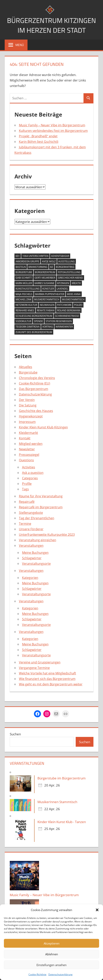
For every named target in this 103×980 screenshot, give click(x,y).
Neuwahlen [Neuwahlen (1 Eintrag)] (47, 305)
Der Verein (27, 400)
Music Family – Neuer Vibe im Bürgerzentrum (52, 125)
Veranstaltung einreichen (38, 540)
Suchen (15, 734)
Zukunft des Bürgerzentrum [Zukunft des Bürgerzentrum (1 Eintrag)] (34, 332)
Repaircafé (27, 502)
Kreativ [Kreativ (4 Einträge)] (76, 283)
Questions (26, 460)
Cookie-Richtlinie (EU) (35, 383)
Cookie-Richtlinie (37, 974)
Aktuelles (26, 367)
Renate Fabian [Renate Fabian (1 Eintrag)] (46, 310)
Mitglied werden (31, 444)
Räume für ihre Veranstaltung (41, 496)
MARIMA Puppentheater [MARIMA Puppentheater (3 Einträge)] (50, 294)
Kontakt (25, 438)
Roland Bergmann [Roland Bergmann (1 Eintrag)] (69, 310)
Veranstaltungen (31, 546)
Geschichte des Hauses (36, 411)
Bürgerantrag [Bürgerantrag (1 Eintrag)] (65, 267)
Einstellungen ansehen (51, 965)
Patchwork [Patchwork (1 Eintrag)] (64, 305)
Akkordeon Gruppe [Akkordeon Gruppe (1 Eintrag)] (27, 261)
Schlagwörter (32, 558)
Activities (29, 467)
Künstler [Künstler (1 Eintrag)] (48, 289)
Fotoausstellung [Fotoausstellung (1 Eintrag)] (69, 272)
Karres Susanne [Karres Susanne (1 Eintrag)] (44, 283)
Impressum (27, 422)
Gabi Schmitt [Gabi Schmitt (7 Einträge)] (24, 278)
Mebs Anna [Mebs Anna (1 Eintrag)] (74, 294)
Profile (27, 484)
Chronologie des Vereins (37, 378)
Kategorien (30, 578)
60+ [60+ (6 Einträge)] (18, 256)
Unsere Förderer (31, 529)
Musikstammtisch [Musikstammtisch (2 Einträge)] (73, 299)
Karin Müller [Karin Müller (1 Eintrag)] (24, 283)
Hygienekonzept (31, 416)
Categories (30, 478)
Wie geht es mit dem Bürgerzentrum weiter (51, 684)
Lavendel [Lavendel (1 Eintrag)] (62, 289)
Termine (25, 524)
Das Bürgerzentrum (34, 389)
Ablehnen (52, 954)
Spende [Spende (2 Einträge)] (38, 321)
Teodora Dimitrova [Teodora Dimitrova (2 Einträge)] (28, 327)
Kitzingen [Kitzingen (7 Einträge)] (63, 283)
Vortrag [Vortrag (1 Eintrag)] (48, 327)
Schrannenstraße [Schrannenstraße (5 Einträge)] (67, 316)
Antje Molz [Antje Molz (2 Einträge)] (49, 261)
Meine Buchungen (35, 553)
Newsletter (27, 449)
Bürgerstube (28, 372)
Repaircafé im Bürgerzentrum (41, 507)
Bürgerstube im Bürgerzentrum (62, 778)
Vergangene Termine (34, 668)
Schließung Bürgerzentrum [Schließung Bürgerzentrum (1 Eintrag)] (34, 316)
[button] (97, 910)
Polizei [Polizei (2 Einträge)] (78, 305)
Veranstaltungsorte (36, 564)
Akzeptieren (52, 943)
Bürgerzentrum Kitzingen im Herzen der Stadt (51, 25)
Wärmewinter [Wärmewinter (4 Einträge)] (64, 327)
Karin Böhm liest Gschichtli (39, 142)
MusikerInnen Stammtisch (57, 802)
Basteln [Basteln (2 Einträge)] (21, 267)
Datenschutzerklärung (60, 974)
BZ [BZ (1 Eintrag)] (52, 267)
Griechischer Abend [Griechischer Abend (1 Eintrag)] (70, 278)
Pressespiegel (29, 455)
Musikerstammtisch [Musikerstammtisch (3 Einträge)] (47, 299)
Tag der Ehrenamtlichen (37, 518)
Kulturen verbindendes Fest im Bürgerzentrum (53, 131)
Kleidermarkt (28, 433)
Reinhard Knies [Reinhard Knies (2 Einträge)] (25, 310)
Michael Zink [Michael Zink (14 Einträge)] (24, 299)
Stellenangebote (31, 513)
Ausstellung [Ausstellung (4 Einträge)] (67, 261)
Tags (25, 489)
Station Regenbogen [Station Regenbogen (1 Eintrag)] (59, 321)
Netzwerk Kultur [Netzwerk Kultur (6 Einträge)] (26, 305)
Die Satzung (28, 405)
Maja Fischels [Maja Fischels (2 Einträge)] (24, 294)
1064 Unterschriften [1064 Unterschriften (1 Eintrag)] (35, 256)
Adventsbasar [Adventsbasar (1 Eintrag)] (60, 256)
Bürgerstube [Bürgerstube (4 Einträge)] (24, 272)
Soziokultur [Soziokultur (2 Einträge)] (23, 321)
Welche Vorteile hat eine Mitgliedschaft (48, 673)
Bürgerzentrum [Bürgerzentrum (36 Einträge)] (45, 272)
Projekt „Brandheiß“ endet (38, 136)
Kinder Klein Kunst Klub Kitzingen (43, 427)
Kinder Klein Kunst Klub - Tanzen (62, 822)
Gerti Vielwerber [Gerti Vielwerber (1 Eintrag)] (45, 278)
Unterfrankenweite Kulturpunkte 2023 (47, 535)
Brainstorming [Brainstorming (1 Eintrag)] (38, 267)
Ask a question (33, 473)
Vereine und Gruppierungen (40, 662)
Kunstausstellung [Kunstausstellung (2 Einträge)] (28, 289)
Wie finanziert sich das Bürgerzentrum (47, 679)
